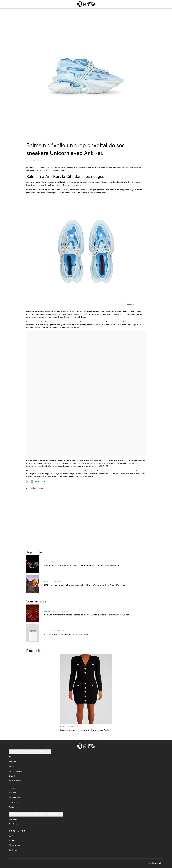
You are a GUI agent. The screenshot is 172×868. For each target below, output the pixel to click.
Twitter (13, 840)
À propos (13, 788)
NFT (29, 481)
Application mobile (36, 814)
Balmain (52, 466)
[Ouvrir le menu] (167, 4)
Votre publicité (15, 802)
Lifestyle (12, 776)
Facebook (14, 850)
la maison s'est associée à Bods (52, 471)
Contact (12, 807)
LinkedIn (14, 836)
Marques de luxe (15, 781)
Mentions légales (15, 797)
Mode (11, 757)
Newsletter (13, 793)
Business (13, 762)
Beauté (12, 766)
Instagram (14, 845)
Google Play (14, 824)
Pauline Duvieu (48, 160)
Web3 (44, 481)
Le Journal (30, 752)
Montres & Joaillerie (17, 771)
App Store (13, 819)
